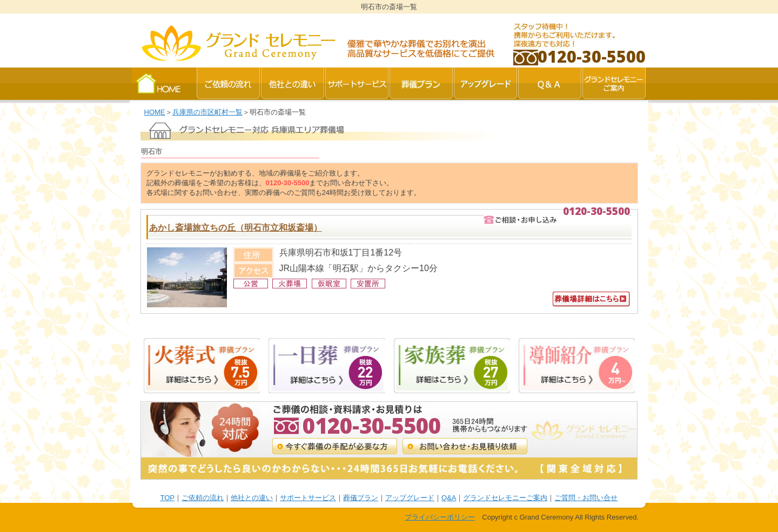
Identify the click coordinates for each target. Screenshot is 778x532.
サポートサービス (308, 498)
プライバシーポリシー (440, 517)
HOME (155, 112)
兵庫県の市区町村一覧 (207, 112)
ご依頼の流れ (203, 498)
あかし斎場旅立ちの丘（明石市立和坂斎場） (236, 228)
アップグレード (410, 498)
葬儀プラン (361, 498)
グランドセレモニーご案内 (505, 498)
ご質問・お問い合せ (586, 498)
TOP (168, 498)
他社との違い (252, 498)
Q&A (449, 498)
